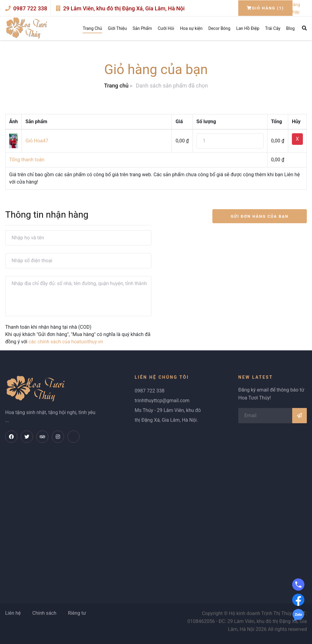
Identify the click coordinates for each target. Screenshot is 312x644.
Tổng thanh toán (27, 160)
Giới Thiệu (117, 28)
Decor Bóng (219, 28)
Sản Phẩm (142, 28)
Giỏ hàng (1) (265, 8)
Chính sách (44, 613)
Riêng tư (77, 613)
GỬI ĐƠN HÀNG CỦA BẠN (260, 216)
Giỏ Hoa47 (37, 141)
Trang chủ (116, 86)
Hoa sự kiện (191, 28)
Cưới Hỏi (166, 28)
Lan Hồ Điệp (248, 28)
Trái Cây (273, 28)
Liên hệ (13, 613)
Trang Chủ (92, 28)
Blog (290, 28)
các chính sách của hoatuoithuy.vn (66, 342)
